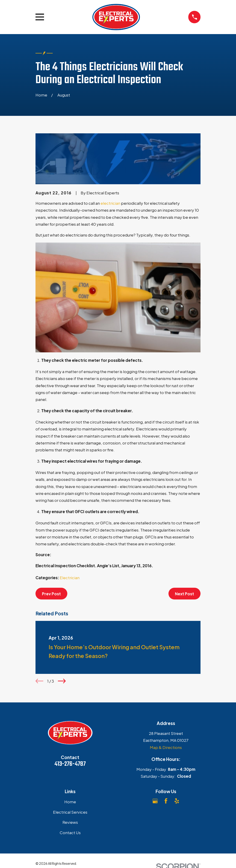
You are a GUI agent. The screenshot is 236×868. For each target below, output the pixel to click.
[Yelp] (177, 801)
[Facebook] (166, 801)
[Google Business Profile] (155, 801)
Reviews (70, 822)
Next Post (184, 594)
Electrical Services (70, 812)
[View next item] (62, 681)
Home (70, 802)
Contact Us (70, 833)
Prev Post (51, 594)
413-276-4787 (70, 764)
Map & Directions (166, 747)
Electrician (70, 578)
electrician (110, 203)
